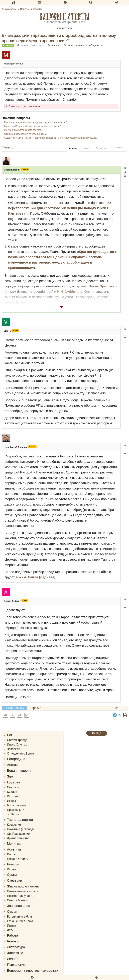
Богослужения (17, 805)
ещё (97, 733)
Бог (10, 735)
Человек (13, 941)
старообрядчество (93, 45)
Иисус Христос (17, 745)
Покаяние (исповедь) (21, 829)
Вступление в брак (20, 917)
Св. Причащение (18, 834)
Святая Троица (17, 740)
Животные (15, 953)
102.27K (33, 447)
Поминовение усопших (23, 891)
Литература (16, 947)
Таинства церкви (20, 820)
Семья (12, 912)
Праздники (14, 810)
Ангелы (13, 765)
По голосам (101, 148)
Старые (73, 148)
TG (117, 715)
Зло (10, 776)
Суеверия (15, 880)
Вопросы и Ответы (64, 17)
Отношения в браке (20, 921)
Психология (16, 965)
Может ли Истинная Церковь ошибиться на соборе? (32, 126)
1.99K (25, 601)
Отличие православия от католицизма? (26, 134)
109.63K (25, 169)
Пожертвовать (64, 28)
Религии (56, 45)
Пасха (15, 814)
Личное (13, 959)
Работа (13, 935)
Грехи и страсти (18, 859)
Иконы (11, 801)
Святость (13, 787)
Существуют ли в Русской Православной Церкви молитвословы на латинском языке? (51, 138)
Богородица (16, 759)
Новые (86, 148)
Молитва (14, 844)
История (13, 796)
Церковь (14, 782)
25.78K (15, 331)
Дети (10, 930)
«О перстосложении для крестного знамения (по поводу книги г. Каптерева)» (59, 208)
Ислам (11, 869)
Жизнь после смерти (23, 886)
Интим (11, 926)
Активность (119, 148)
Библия (12, 792)
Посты (11, 854)
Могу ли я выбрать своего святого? (23, 130)
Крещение (14, 825)
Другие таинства (18, 838)
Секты (12, 875)
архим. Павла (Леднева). (36, 577)
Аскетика (14, 849)
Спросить (36, 708)
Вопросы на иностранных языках (33, 970)
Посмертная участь (20, 896)
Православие (75, 45)
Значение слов (19, 906)
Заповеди (14, 749)
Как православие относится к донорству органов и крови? (35, 122)
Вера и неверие (19, 771)
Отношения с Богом (20, 754)
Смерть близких (18, 900)
